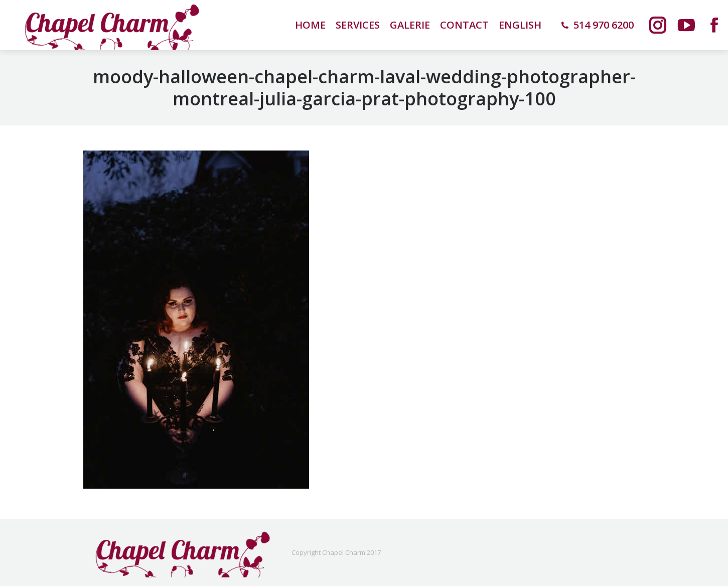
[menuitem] (520, 25)
